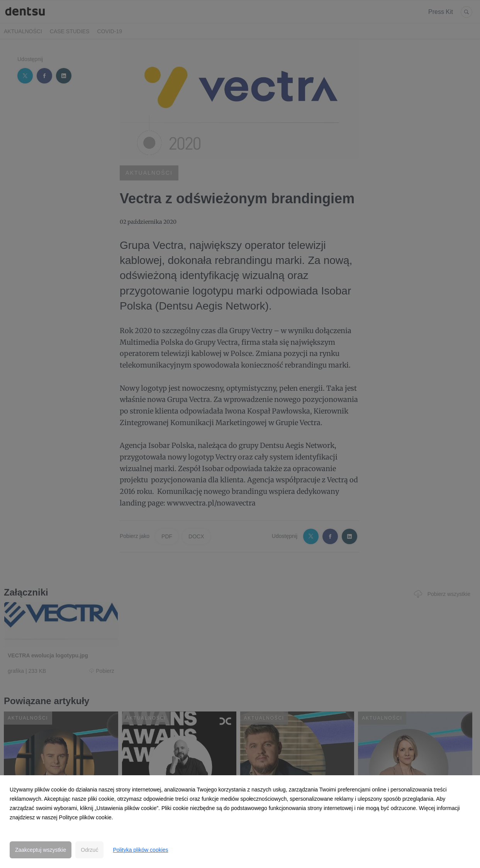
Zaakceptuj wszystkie (41, 850)
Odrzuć (89, 850)
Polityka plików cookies (140, 850)
